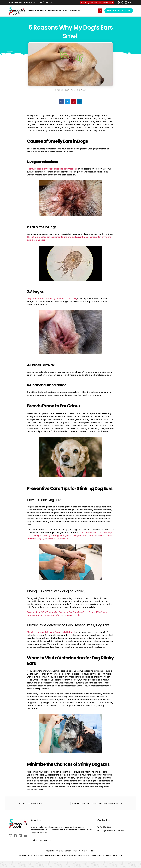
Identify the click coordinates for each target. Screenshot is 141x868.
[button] (100, 11)
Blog (65, 11)
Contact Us (74, 11)
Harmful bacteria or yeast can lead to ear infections (52, 169)
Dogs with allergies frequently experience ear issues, (52, 299)
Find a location (42, 840)
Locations (55, 11)
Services (41, 11)
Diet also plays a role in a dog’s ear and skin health (51, 632)
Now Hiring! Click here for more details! (97, 2)
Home (31, 11)
